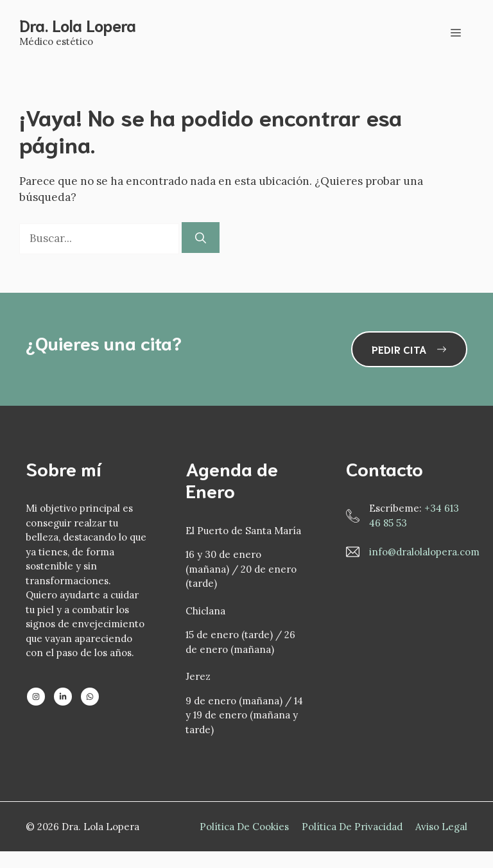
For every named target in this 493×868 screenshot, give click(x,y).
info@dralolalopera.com (424, 552)
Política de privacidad (352, 827)
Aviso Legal (441, 827)
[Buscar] (201, 238)
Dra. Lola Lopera (78, 25)
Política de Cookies (244, 827)
